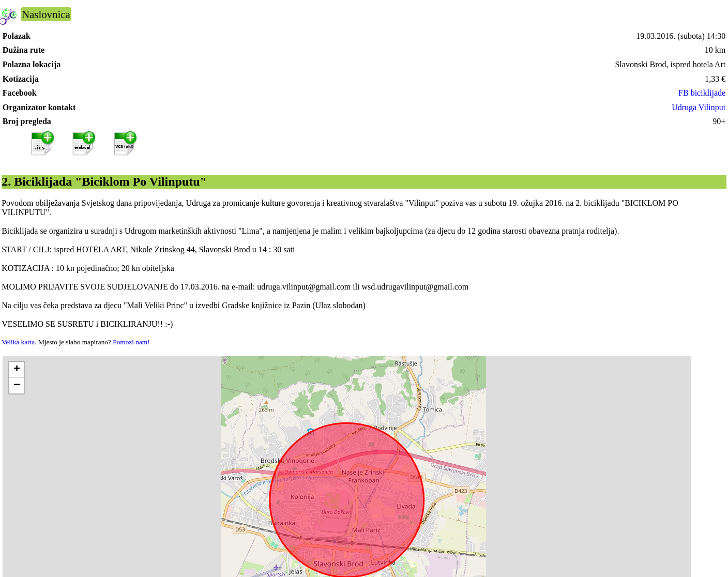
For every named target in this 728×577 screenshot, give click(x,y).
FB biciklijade (702, 93)
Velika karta (18, 342)
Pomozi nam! (131, 342)
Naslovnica (46, 14)
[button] (17, 370)
